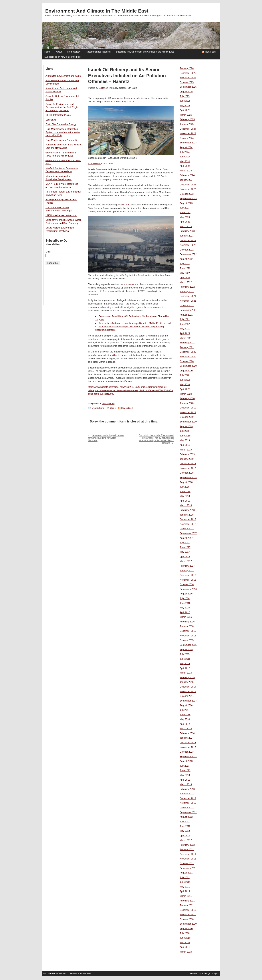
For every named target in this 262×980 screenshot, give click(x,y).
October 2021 (187, 306)
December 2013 (188, 743)
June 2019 (185, 436)
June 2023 (185, 213)
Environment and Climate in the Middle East (97, 11)
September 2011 (188, 868)
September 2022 (188, 254)
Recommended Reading (98, 52)
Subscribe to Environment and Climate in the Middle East (145, 52)
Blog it (113, 408)
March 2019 (186, 450)
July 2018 (185, 487)
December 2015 (188, 631)
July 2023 (185, 208)
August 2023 (186, 203)
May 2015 (185, 664)
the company (131, 185)
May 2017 (185, 552)
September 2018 (188, 478)
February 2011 (187, 901)
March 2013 (186, 784)
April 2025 (185, 110)
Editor (102, 88)
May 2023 (185, 217)
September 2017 (188, 533)
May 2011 (185, 887)
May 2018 (185, 496)
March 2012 (186, 840)
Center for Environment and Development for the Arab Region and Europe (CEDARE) (62, 107)
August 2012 (186, 817)
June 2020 (185, 380)
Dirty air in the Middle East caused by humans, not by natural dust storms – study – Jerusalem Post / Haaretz (156, 439)
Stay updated (127, 408)
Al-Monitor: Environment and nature (63, 76)
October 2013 (187, 752)
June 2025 (185, 101)
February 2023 (187, 231)
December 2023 (188, 185)
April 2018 (185, 501)
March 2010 (186, 952)
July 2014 (185, 710)
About (59, 52)
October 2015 (187, 640)
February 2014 (187, 733)
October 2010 (187, 919)
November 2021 (188, 301)
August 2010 (186, 929)
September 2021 (188, 310)
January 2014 (187, 738)
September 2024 (188, 143)
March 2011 (186, 896)
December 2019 (188, 408)
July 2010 (185, 933)
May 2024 (185, 161)
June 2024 (185, 157)
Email (49, 252)
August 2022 (186, 259)
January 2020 (187, 403)
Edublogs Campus (210, 973)
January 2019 (187, 459)
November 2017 (188, 524)
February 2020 (187, 398)
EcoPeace (51, 120)
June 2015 (185, 659)
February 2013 (187, 789)
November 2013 (188, 747)
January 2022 (187, 292)
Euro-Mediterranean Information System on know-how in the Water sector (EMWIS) (63, 132)
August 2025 (186, 92)
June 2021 (185, 324)
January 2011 (187, 905)
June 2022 (185, 268)
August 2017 (186, 538)
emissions (129, 284)
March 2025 (186, 115)
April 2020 (185, 389)
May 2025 (185, 106)
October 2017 (187, 529)
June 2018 (185, 492)
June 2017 (185, 547)
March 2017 (186, 561)
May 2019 (185, 440)
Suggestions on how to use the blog (62, 57)
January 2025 (187, 124)
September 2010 (188, 924)
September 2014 (188, 701)
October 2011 (187, 863)
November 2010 (188, 915)
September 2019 (188, 422)
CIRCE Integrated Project (58, 115)
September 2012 (188, 812)
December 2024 (188, 129)
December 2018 (188, 464)
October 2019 (187, 417)
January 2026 (187, 68)
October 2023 (187, 194)
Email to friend (98, 408)
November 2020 (188, 357)
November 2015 (188, 636)
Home (47, 52)
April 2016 (185, 612)
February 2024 (187, 175)
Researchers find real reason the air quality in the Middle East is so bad (135, 323)
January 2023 (187, 236)
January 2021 (187, 347)
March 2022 (186, 282)
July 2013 (185, 766)
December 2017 (188, 519)
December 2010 (188, 910)
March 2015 (186, 673)
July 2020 (185, 375)
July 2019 (185, 431)
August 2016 (186, 594)
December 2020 (188, 352)
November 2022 (188, 245)
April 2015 (185, 668)
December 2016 (188, 575)
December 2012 (188, 798)
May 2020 (185, 384)
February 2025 (187, 119)
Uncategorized (108, 404)
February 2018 (187, 510)
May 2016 (185, 608)
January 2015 (187, 682)
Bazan (125, 205)
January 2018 (187, 515)
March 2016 (186, 617)
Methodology (74, 52)
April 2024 (185, 166)
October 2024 (187, 138)
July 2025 (185, 96)
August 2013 (186, 761)
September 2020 (188, 366)
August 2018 (186, 482)
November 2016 (188, 580)
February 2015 (187, 678)
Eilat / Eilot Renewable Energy (61, 124)
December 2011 (188, 854)
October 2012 (187, 808)
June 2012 (185, 826)
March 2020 (186, 394)
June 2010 (185, 938)
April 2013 (185, 780)
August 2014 (186, 705)
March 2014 (186, 729)
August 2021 (186, 315)
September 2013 (188, 757)
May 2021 (185, 329)
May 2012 (185, 831)
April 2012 (185, 836)
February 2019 (187, 454)
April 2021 (185, 333)
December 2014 (188, 687)
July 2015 (185, 654)
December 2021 (188, 296)
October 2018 (187, 473)
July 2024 (185, 152)
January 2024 (187, 180)
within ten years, (120, 355)
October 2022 (187, 250)
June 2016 (185, 603)
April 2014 (185, 724)
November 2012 (188, 803)
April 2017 (185, 557)
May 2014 (185, 719)
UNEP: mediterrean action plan (61, 215)
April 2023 (185, 222)
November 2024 (188, 133)
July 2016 (185, 598)
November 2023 (188, 189)
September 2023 (188, 199)
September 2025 (188, 87)
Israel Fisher (94, 164)
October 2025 (187, 82)
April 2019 (185, 445)
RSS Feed (210, 52)
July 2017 (185, 543)
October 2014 (187, 696)
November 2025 (188, 78)
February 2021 (187, 343)
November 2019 (188, 412)
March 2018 (186, 505)
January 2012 (187, 849)
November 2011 (188, 859)
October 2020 (187, 361)
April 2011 (185, 891)
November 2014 (188, 692)
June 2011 (185, 882)
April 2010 (185, 947)
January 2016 (187, 626)
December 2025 (188, 73)
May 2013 (185, 775)
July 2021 (185, 319)
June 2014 (185, 715)
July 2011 (185, 877)
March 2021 (186, 338)
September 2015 (188, 645)
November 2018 (188, 468)
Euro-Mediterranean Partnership (62, 140)
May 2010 (185, 943)
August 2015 (186, 650)
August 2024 (186, 147)
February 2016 (187, 622)
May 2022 (185, 273)
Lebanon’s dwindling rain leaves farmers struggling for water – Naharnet (106, 438)
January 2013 (187, 794)
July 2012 (185, 822)
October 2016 (187, 584)
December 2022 (188, 241)
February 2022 (187, 287)
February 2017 (187, 566)
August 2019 (186, 426)
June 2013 (185, 770)
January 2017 (187, 571)
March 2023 (186, 227)
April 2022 (185, 278)
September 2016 (188, 589)
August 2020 (186, 371)
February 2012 (187, 845)
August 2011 (186, 873)
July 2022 (185, 264)
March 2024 (186, 171)
